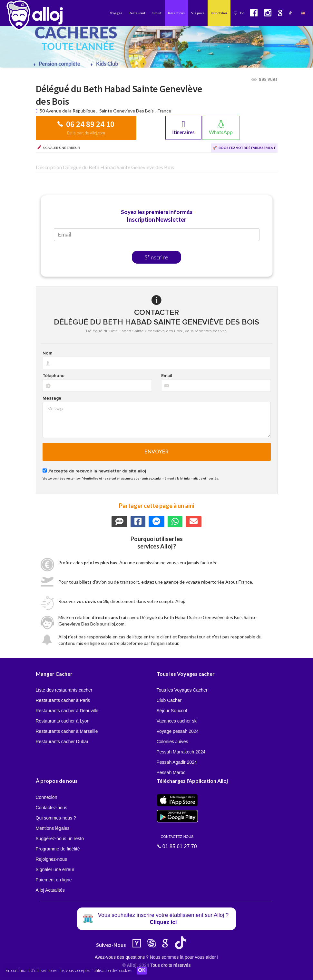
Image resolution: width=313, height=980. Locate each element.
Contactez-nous (52, 808)
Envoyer (156, 452)
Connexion (47, 797)
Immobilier (219, 13)
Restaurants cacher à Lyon (63, 721)
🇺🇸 (303, 13)
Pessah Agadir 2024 (177, 762)
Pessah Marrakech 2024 (181, 752)
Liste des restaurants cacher (64, 690)
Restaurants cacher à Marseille (67, 731)
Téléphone (54, 376)
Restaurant (137, 13)
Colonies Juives (172, 742)
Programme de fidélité (58, 849)
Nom (47, 353)
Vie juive (198, 13)
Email (166, 376)
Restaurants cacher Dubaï (62, 742)
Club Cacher (169, 700)
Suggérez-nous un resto (60, 839)
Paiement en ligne (54, 880)
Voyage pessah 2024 (178, 731)
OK (142, 971)
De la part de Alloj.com (86, 133)
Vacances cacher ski (177, 721)
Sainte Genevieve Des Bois (127, 111)
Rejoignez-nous (51, 859)
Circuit (157, 13)
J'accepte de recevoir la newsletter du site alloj (97, 471)
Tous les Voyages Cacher (182, 690)
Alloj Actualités (50, 890)
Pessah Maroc (171, 772)
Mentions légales (53, 828)
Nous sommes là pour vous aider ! (184, 957)
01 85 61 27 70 (177, 841)
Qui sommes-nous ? (56, 818)
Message (52, 398)
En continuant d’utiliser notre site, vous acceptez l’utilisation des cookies (69, 970)
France (164, 111)
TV (239, 13)
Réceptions (176, 13)
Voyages (116, 13)
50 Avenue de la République (68, 111)
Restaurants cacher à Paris (63, 700)
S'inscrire (156, 257)
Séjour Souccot (172, 711)
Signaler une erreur (55, 869)
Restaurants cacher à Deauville (67, 711)
